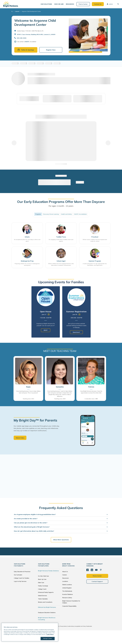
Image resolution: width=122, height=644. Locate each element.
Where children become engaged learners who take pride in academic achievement (61, 264)
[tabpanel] (46, 312)
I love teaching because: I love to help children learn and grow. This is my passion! (28, 392)
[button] (46, 4)
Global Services (42, 596)
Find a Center (83, 4)
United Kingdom (67, 588)
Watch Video (20, 438)
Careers (65, 575)
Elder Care (41, 583)
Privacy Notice (63, 626)
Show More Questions (61, 540)
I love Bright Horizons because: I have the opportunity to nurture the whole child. (91, 392)
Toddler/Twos (61, 237)
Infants (27, 237)
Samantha (60, 387)
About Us (65, 572)
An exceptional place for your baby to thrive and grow (27, 240)
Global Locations (67, 585)
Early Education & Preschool (22, 572)
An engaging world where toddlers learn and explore (61, 240)
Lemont (17, 11)
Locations (65, 581)
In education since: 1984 (91, 399)
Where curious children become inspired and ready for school (95, 240)
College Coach (42, 589)
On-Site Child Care (43, 576)
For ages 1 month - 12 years (61, 206)
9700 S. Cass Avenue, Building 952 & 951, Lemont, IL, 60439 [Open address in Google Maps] (36, 34)
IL (12, 11)
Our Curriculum (18, 575)
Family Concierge (43, 586)
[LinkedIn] (92, 570)
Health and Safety (66, 214)
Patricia (91, 387)
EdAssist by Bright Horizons (47, 607)
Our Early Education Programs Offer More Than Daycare (61, 202)
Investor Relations (68, 594)
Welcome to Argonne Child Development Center (35, 23)
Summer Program (95, 261)
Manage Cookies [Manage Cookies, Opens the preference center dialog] (48, 638)
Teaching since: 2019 (60, 399)
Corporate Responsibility (69, 606)
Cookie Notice (71, 626)
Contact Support (97, 581)
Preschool (95, 237)
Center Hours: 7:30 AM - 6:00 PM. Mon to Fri (30, 31)
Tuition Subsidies (43, 599)
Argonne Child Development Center (31, 11)
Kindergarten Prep (27, 261)
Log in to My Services (20, 581)
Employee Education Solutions (47, 612)
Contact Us (98, 4)
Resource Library (67, 598)
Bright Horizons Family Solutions (48, 571)
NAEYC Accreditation (81, 214)
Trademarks (89, 626)
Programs (38, 214)
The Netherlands (67, 591)
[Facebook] (88, 570)
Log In (110, 4)
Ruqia (28, 387)
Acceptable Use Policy (80, 626)
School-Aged (61, 261)
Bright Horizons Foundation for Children (71, 602)
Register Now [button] (51, 50)
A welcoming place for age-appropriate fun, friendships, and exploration (95, 264)
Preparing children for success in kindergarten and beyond (27, 264)
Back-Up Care (42, 579)
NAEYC (27, 42)
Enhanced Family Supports (46, 592)
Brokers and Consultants (45, 602)
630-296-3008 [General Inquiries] (22, 38)
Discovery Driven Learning (51, 214)
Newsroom (65, 578)
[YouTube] (96, 570)
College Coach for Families (22, 578)
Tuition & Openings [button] (26, 50)
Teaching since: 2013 (28, 399)
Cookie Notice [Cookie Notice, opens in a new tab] (50, 634)
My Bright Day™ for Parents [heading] (35, 420)
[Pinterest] (101, 570)
